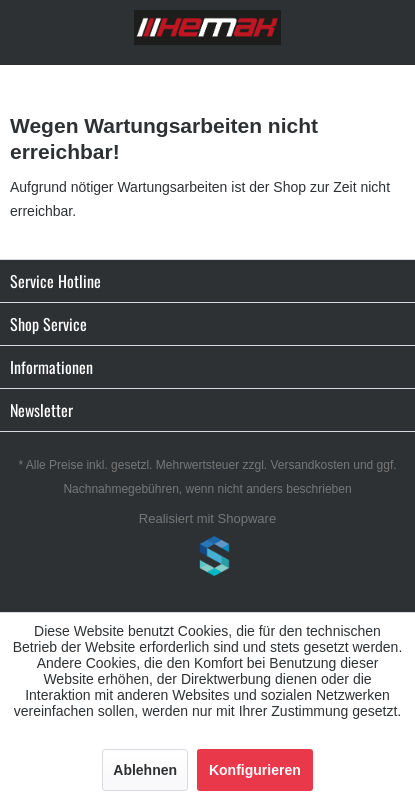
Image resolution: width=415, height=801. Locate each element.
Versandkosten (310, 465)
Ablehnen (145, 770)
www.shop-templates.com (208, 559)
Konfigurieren (255, 770)
